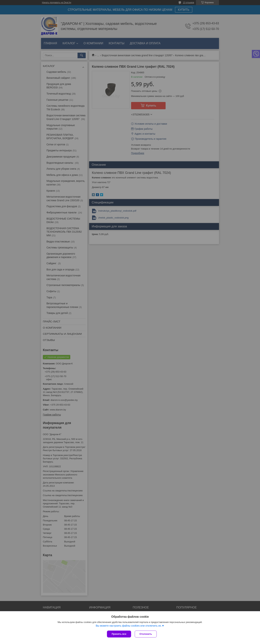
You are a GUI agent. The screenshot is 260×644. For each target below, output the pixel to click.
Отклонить (146, 634)
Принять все (119, 634)
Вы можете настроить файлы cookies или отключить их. (129, 626)
